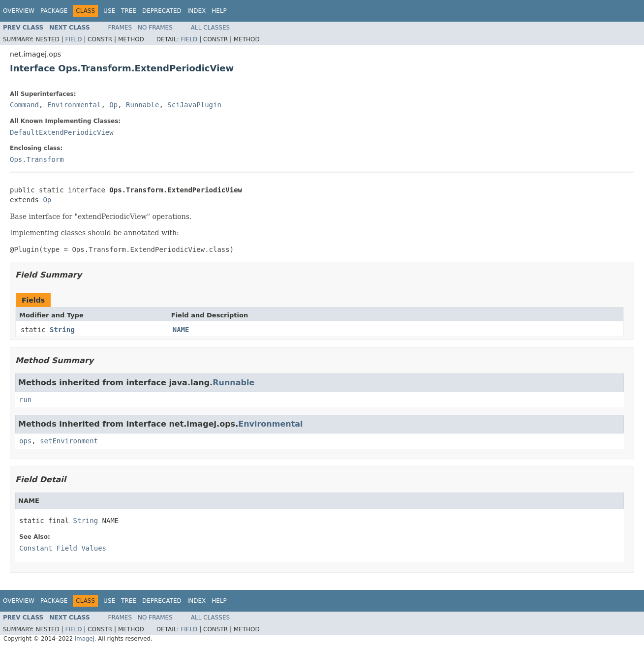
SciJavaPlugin (194, 105)
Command (24, 105)
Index (197, 11)
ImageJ (85, 639)
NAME (181, 330)
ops (25, 441)
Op (113, 105)
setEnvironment (69, 441)
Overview (19, 11)
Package (54, 11)
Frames (120, 28)
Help (219, 11)
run (25, 400)
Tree (129, 11)
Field (73, 39)
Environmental (74, 105)
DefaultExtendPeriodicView (62, 132)
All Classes (210, 28)
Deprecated (162, 11)
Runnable (142, 105)
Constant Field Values (63, 548)
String (62, 330)
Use (109, 11)
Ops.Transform (37, 159)
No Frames (155, 28)
